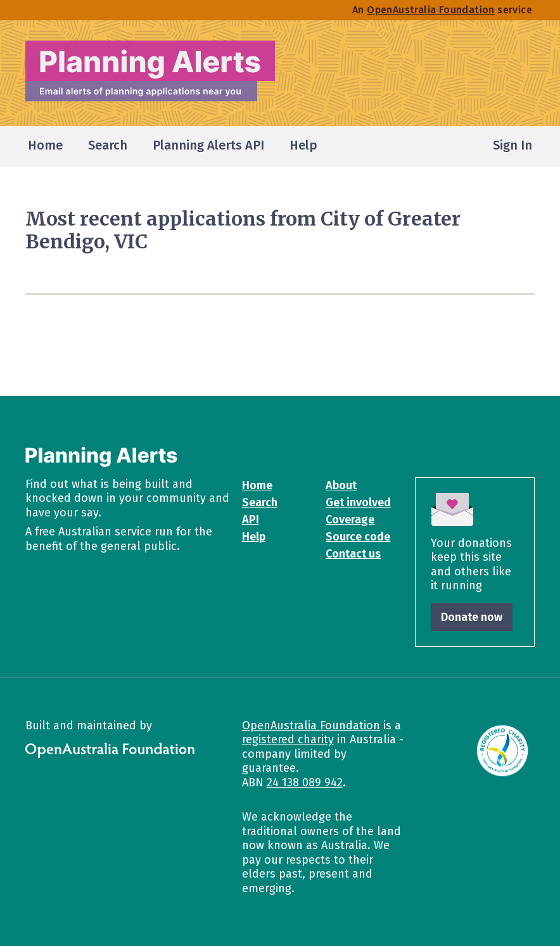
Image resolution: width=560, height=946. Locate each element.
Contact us (353, 554)
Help (254, 537)
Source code (358, 537)
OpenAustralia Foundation (311, 725)
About (341, 485)
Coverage (350, 520)
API (251, 520)
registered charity (288, 739)
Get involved (358, 502)
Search (260, 502)
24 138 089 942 (305, 783)
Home (257, 485)
